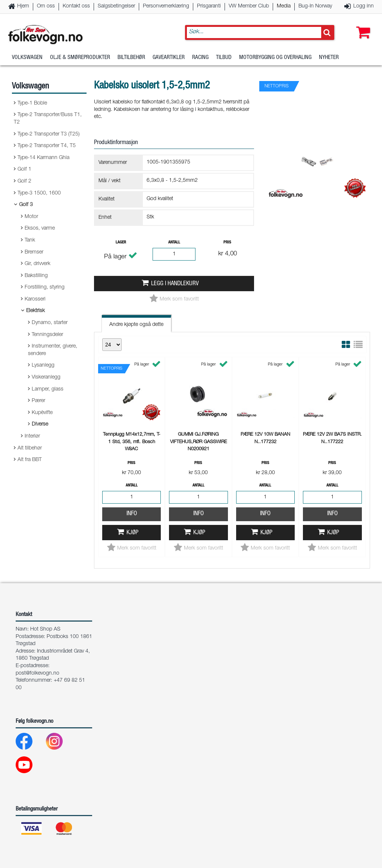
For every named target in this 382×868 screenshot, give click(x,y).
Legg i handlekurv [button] (175, 284)
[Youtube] (30, 767)
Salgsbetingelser (116, 6)
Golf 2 (24, 181)
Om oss (46, 6)
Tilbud (224, 58)
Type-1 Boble (32, 103)
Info (132, 514)
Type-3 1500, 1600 (39, 193)
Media (284, 6)
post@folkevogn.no (37, 673)
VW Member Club (249, 6)
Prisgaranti (209, 6)
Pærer (38, 401)
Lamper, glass (48, 389)
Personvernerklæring (166, 6)
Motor (31, 217)
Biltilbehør (131, 58)
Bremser (34, 252)
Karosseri (35, 299)
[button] (361, 25)
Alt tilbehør (30, 448)
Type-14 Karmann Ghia (43, 158)
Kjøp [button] (132, 533)
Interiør (32, 436)
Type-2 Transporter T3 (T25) (48, 134)
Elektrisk (35, 311)
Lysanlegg (43, 365)
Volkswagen (27, 58)
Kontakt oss (76, 6)
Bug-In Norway (315, 6)
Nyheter (329, 58)
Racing (200, 58)
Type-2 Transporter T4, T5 (47, 146)
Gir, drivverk (37, 264)
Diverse (40, 424)
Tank (30, 240)
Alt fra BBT (30, 460)
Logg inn (364, 6)
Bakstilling (36, 276)
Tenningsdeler (47, 335)
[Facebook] (30, 743)
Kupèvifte (42, 413)
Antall (174, 242)
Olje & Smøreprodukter (80, 58)
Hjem (23, 6)
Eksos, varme (40, 228)
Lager (121, 242)
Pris (227, 242)
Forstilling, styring (45, 287)
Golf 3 (26, 205)
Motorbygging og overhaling (275, 58)
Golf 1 (24, 169)
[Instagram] (60, 743)
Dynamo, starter (50, 323)
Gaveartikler (169, 58)
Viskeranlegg (46, 377)
